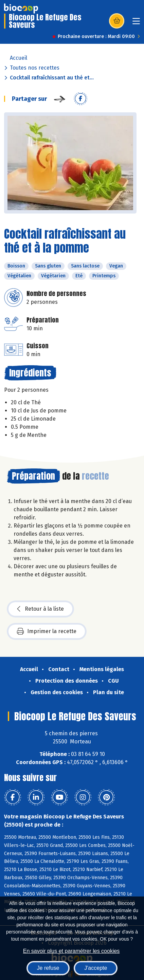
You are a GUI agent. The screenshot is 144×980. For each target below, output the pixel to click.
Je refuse (48, 968)
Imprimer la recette (47, 631)
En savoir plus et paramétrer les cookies (71, 951)
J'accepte (96, 968)
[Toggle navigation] (136, 23)
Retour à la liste (40, 609)
